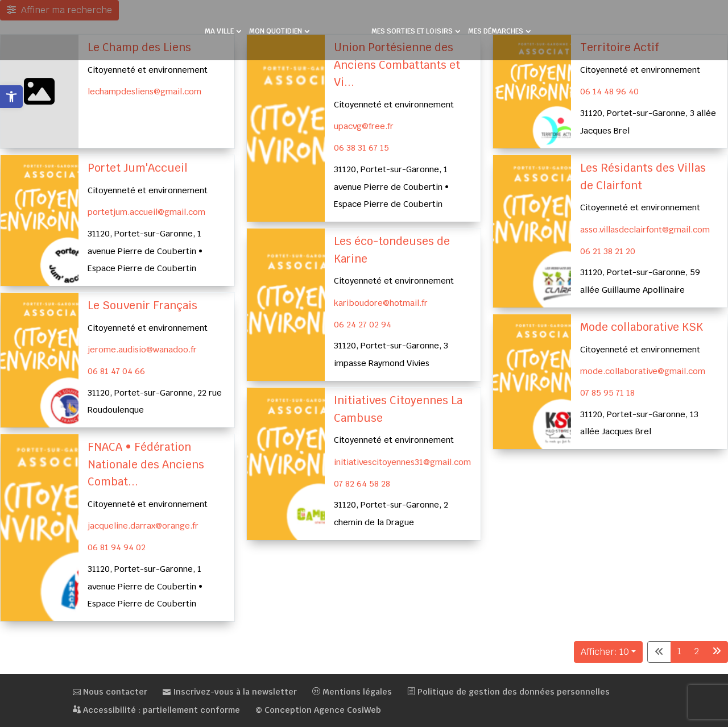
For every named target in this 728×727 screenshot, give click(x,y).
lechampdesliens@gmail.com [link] (144, 91)
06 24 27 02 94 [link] (363, 324)
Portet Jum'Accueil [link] (138, 168)
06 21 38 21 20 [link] (608, 251)
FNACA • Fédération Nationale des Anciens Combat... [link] (146, 464)
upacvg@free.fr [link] (364, 126)
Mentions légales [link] (352, 692)
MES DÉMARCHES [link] (496, 32)
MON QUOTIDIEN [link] (276, 32)
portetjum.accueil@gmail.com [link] (146, 212)
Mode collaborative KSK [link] (642, 327)
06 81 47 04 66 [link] (116, 371)
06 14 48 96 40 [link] (609, 91)
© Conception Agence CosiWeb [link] (318, 710)
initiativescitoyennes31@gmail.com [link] (402, 461)
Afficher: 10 (605, 652)
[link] (11, 97)
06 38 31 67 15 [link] (361, 148)
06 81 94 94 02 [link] (117, 547)
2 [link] (697, 651)
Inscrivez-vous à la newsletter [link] (230, 692)
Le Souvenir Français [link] (142, 306)
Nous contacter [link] (110, 692)
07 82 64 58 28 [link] (362, 483)
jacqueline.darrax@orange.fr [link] (143, 525)
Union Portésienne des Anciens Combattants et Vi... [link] (397, 65)
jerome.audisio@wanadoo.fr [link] (142, 349)
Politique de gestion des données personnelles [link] (508, 692)
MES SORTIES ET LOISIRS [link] (412, 32)
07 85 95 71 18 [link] (607, 392)
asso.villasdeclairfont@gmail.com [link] (645, 229)
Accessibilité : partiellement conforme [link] (156, 710)
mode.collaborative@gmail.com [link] (643, 371)
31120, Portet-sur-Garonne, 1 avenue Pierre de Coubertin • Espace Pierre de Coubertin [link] (391, 186)
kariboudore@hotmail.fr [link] (381, 303)
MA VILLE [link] (219, 32)
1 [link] (679, 651)
